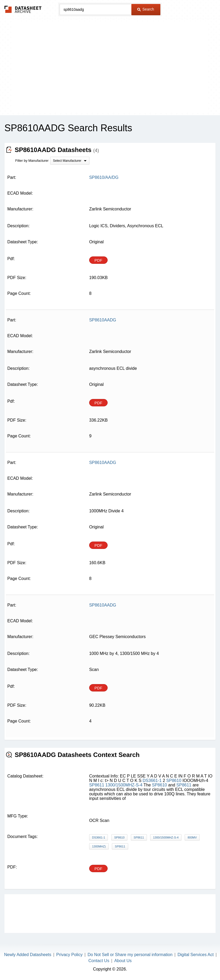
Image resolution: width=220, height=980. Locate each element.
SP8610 (174, 781)
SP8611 (97, 785)
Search (146, 9)
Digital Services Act (196, 955)
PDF (98, 260)
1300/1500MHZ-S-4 (124, 785)
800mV (192, 837)
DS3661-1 (152, 781)
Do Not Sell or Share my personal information (130, 955)
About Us (123, 961)
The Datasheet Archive (23, 9)
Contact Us (99, 961)
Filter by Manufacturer (32, 161)
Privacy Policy (69, 955)
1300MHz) (99, 846)
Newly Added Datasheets (28, 955)
